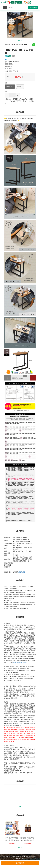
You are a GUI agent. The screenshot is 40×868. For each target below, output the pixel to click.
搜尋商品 (33, 7)
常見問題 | (13, 856)
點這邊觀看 (22, 572)
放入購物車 (20, 863)
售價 (10, 844)
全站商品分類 (20, 859)
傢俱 (6, 59)
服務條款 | (34, 856)
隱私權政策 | (27, 856)
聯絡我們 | (6, 856)
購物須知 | (19, 856)
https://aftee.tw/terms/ (20, 663)
